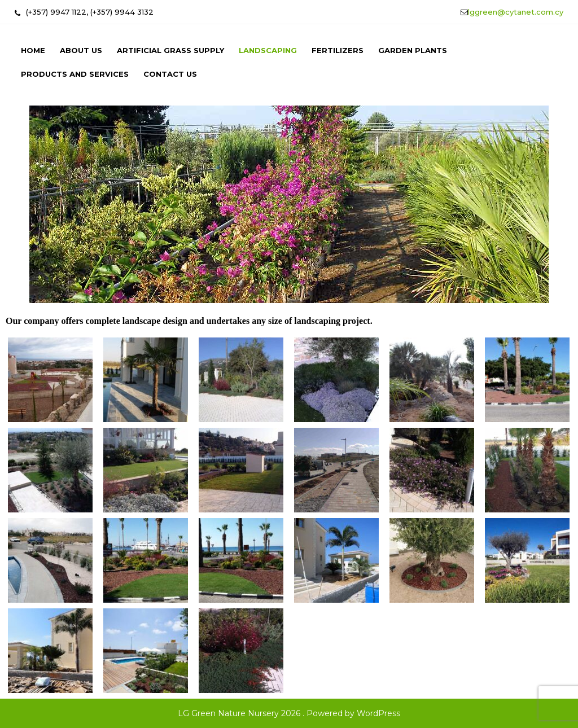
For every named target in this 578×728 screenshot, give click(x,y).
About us (81, 50)
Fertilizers (338, 50)
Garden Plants (413, 50)
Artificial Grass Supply (170, 50)
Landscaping (268, 50)
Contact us (170, 74)
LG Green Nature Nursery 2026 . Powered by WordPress (289, 713)
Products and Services (75, 74)
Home (33, 50)
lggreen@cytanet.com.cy (516, 12)
